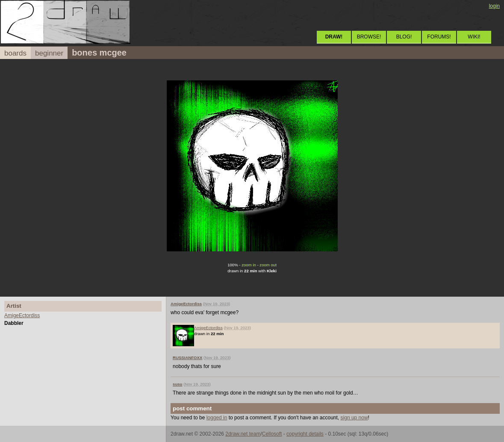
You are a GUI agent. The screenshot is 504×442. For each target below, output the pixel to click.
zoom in (249, 265)
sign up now (354, 418)
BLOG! (404, 37)
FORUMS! (439, 37)
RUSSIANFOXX (187, 358)
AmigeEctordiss (22, 315)
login (494, 6)
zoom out (268, 265)
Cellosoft (272, 434)
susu (177, 384)
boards (15, 53)
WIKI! (474, 37)
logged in (217, 418)
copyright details (305, 434)
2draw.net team (243, 434)
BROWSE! (369, 37)
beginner (49, 53)
